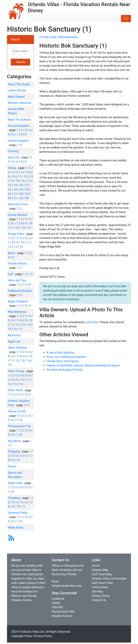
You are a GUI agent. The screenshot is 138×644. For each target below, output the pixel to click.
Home (96, 566)
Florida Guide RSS (63, 612)
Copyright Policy (22, 636)
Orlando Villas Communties (109, 579)
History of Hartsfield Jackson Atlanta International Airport (83, 365)
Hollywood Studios (20, 291)
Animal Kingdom (19, 141)
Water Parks (16, 528)
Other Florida (17, 371)
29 (27, 194)
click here (92, 322)
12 (25, 177)
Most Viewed (16, 97)
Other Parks (16, 390)
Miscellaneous (17, 312)
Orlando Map (100, 570)
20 (21, 185)
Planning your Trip (19, 426)
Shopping (14, 451)
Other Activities (18, 348)
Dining (12, 168)
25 (27, 190)
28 (21, 194)
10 (14, 177)
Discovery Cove (18, 204)
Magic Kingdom (18, 301)
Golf (11, 274)
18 (10, 185)
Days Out (14, 157)
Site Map (97, 591)
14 (11, 181)
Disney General (17, 215)
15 (17, 181)
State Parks (16, 483)
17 (29, 181)
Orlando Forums (62, 616)
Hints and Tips (17, 280)
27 (15, 194)
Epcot (12, 253)
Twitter (56, 603)
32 (21, 198)
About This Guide (19, 84)
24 (21, 190)
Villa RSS (57, 607)
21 (27, 185)
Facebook (58, 599)
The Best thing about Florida (65, 370)
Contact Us (99, 600)
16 (23, 181)
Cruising (13, 151)
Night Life (14, 342)
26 (10, 194)
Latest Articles (17, 90)
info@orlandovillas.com (67, 586)
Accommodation (19, 126)
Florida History (17, 263)
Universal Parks (18, 513)
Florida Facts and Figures (63, 361)
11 (20, 177)
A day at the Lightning (60, 353)
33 (27, 198)
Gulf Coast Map (102, 574)
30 (10, 198)
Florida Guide (48, 37)
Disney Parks (17, 234)
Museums (14, 335)
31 (15, 198)
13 (31, 177)
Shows (12, 466)
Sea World (15, 441)
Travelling (14, 498)
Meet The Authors (19, 120)
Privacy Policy (101, 596)
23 (15, 190)
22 (10, 190)
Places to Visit (17, 411)
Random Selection (19, 103)
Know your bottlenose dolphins (66, 357)
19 (15, 185)
